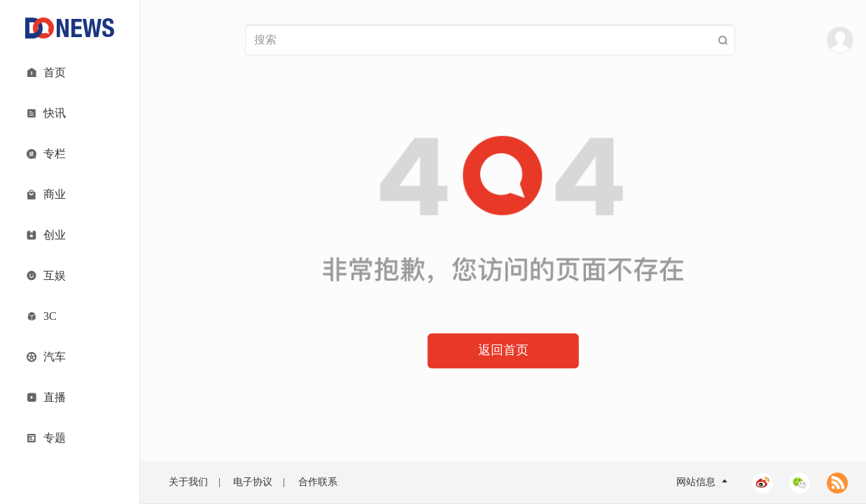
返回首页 (503, 350)
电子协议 (253, 482)
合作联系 (318, 482)
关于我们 (188, 482)
